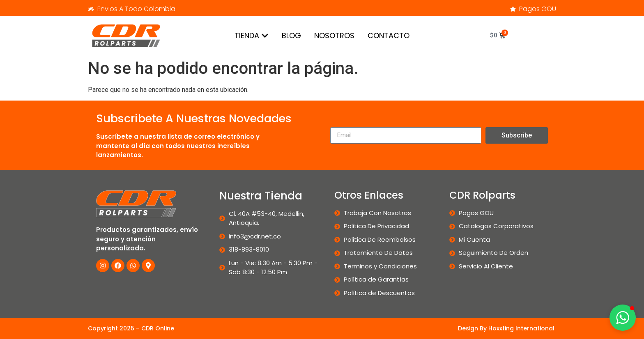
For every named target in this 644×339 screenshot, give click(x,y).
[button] (623, 318)
